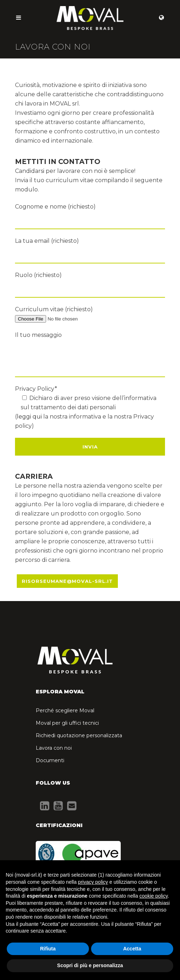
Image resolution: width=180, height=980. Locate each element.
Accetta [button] (132, 949)
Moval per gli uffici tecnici (67, 723)
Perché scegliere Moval (65, 710)
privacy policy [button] (93, 882)
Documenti (50, 760)
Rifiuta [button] (48, 949)
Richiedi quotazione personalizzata (79, 735)
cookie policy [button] (153, 896)
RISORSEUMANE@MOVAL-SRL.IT (67, 581)
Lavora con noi (54, 748)
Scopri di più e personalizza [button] (90, 965)
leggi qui (29, 417)
